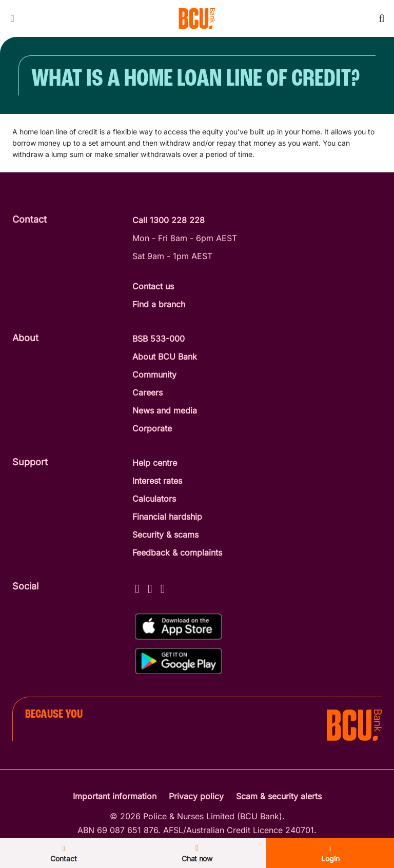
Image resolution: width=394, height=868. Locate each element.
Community (154, 374)
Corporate (152, 428)
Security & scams (165, 535)
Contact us (153, 286)
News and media (165, 410)
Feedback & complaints (177, 553)
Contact (64, 854)
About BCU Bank (165, 357)
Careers (147, 392)
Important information (115, 796)
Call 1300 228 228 (169, 220)
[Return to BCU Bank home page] (197, 18)
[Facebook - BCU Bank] (137, 587)
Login (330, 854)
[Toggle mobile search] (382, 18)
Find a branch (159, 304)
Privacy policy (196, 796)
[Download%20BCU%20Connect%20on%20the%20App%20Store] (179, 627)
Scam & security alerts (279, 796)
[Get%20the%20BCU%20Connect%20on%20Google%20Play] (179, 661)
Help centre (155, 463)
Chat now (197, 853)
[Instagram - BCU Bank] (150, 587)
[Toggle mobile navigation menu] (12, 18)
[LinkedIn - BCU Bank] (163, 587)
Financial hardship (167, 517)
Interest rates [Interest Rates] (157, 481)
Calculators (154, 499)
